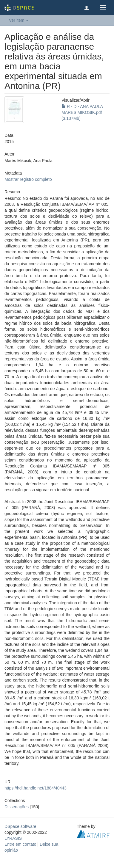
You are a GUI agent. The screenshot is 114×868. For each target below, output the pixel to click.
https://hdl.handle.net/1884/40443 (36, 788)
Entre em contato (20, 844)
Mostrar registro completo (28, 179)
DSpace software (20, 826)
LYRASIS (13, 838)
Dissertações (17, 807)
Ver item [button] (19, 20)
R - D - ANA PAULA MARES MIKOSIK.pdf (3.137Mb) (82, 112)
